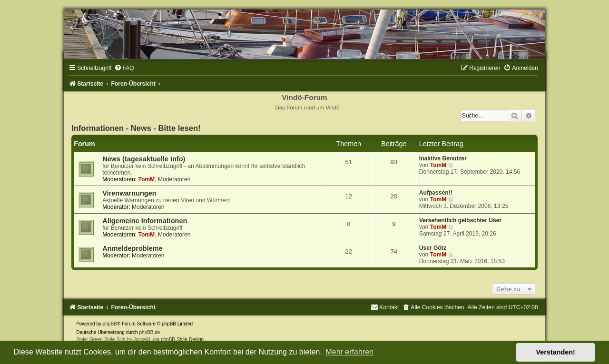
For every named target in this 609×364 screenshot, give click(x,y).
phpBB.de (149, 332)
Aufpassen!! (436, 193)
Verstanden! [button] (556, 352)
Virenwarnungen (129, 193)
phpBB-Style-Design (182, 339)
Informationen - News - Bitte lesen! (136, 128)
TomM (146, 179)
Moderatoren (174, 179)
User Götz (433, 248)
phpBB (110, 324)
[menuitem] (124, 68)
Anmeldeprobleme (133, 248)
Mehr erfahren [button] (349, 352)
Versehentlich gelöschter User (460, 220)
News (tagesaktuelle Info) (144, 159)
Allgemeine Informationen (145, 221)
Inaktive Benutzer (443, 158)
